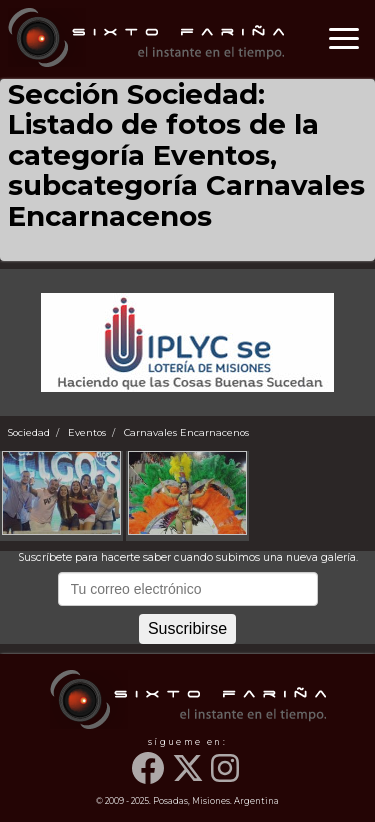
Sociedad (29, 432)
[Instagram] (227, 778)
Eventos (87, 432)
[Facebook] (150, 778)
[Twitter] (190, 778)
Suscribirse (187, 628)
